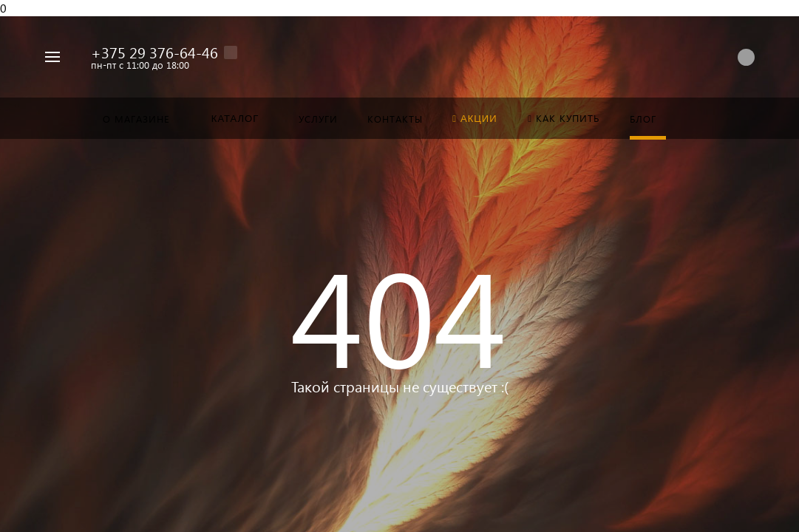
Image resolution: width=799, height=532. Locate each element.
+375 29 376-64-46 (154, 52)
